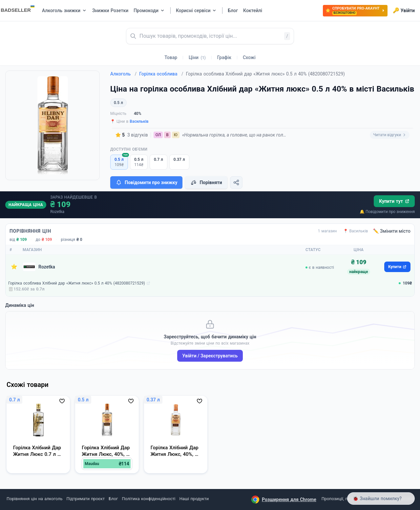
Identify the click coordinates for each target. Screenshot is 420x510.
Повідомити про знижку (146, 182)
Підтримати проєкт (86, 499)
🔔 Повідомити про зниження (387, 212)
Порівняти (206, 182)
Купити (397, 267)
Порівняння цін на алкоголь (34, 499)
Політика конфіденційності (149, 499)
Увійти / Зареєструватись (210, 356)
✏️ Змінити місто (392, 231)
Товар (171, 57)
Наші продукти (194, 499)
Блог (113, 499)
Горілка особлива (161, 74)
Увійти (404, 11)
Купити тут (394, 201)
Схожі (249, 57)
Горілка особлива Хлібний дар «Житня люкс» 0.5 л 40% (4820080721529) (77, 283)
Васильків (139, 121)
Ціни (197, 57)
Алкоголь (123, 74)
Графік (224, 57)
